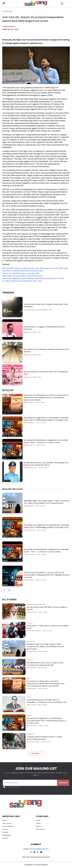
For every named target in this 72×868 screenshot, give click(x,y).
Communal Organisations (36, 604)
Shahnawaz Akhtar (30, 468)
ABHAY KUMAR (31, 705)
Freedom (27, 332)
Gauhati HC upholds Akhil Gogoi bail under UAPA (23, 271)
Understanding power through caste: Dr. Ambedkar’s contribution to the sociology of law (47, 701)
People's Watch (29, 423)
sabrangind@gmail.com (39, 849)
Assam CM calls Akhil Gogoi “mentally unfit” (21, 273)
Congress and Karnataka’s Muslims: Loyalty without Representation (44, 738)
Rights (5, 436)
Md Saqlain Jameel (33, 742)
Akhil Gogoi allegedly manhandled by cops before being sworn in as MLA (33, 278)
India (5, 413)
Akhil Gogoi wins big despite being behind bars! (22, 276)
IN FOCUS (8, 390)
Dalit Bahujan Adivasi (31, 310)
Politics (30, 623)
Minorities (6, 481)
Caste (29, 697)
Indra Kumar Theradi (34, 631)
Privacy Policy (24, 787)
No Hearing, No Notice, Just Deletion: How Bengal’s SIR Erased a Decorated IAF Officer (46, 464)
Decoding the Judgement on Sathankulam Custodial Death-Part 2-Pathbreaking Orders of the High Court (46, 419)
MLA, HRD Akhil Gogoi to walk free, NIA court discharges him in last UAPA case (35, 268)
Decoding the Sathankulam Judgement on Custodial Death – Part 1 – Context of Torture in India (46, 441)
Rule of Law (8, 11)
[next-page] (9, 590)
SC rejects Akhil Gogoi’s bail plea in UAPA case (22, 281)
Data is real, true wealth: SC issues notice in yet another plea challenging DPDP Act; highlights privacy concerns (47, 575)
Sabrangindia (9, 26)
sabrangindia (29, 403)
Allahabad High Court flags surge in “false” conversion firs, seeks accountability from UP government (47, 502)
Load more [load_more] (35, 753)
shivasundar (31, 668)
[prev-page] (4, 590)
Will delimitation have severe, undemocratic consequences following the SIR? (45, 664)
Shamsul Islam (32, 612)
